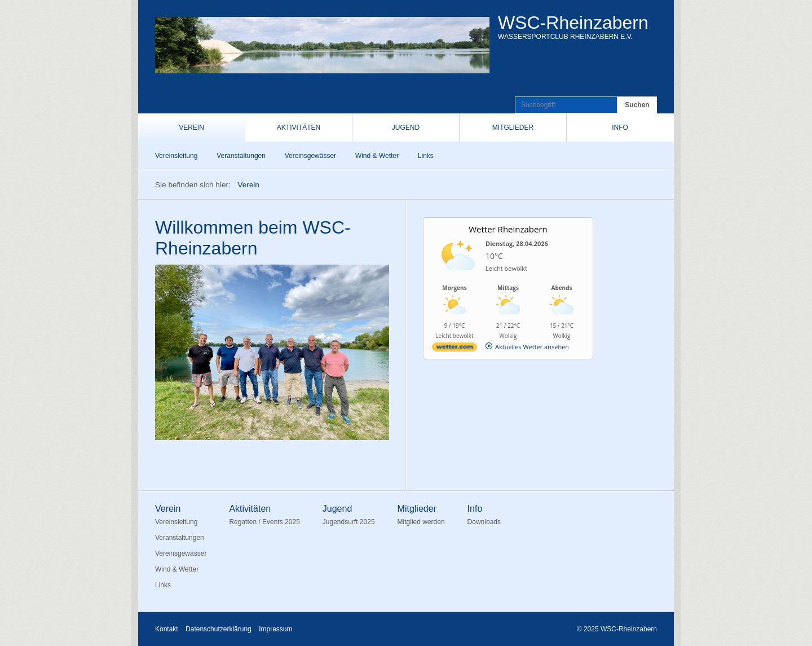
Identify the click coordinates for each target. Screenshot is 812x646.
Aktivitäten (299, 128)
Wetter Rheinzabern (508, 229)
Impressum (275, 629)
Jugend (406, 128)
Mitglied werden (421, 522)
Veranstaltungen (241, 156)
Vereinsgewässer (310, 156)
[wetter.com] (454, 349)
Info (620, 128)
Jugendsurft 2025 (349, 522)
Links (426, 156)
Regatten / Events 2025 (264, 522)
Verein (191, 128)
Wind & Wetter (377, 156)
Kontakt (167, 629)
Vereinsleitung (176, 156)
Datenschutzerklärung (219, 629)
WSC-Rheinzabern (573, 23)
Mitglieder (513, 128)
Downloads (484, 522)
